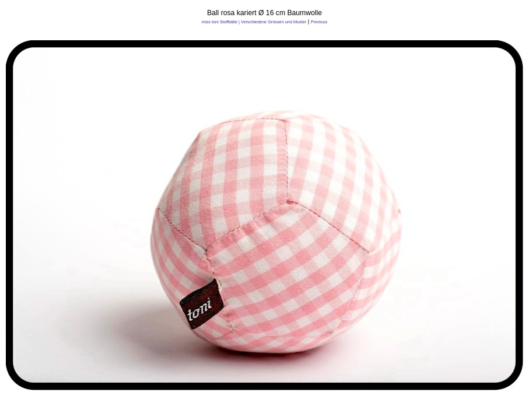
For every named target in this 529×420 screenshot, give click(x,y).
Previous (319, 22)
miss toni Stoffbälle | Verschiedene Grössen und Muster (254, 22)
